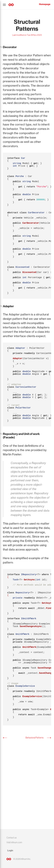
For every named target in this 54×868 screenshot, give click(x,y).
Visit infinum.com (14, 842)
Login (10, 850)
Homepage (45, 4)
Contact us (12, 838)
